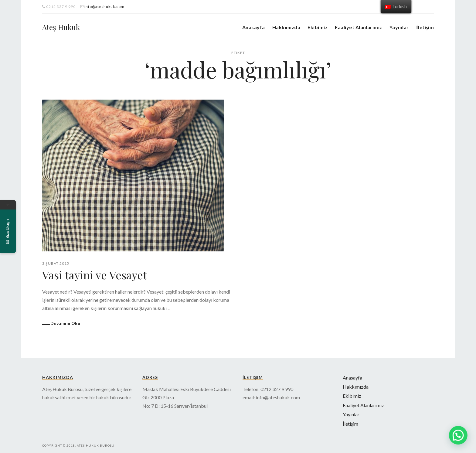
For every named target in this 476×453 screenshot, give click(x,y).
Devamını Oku (65, 323)
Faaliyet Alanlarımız (359, 27)
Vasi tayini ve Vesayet (95, 275)
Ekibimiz (318, 27)
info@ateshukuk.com (104, 7)
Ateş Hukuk (61, 27)
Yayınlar (399, 27)
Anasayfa (254, 27)
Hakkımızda (286, 27)
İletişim (425, 27)
